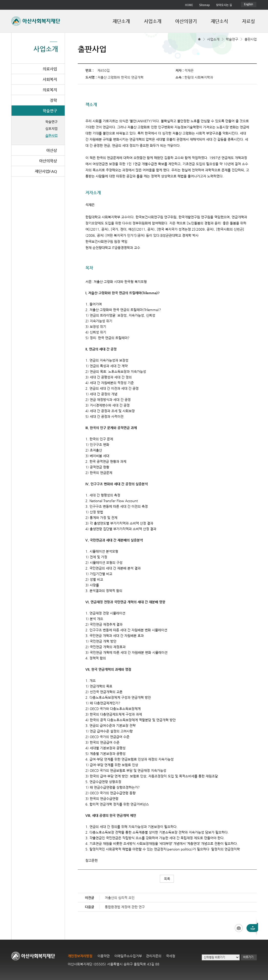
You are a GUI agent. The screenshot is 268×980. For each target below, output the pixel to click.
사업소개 (153, 21)
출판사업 (251, 39)
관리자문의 (154, 956)
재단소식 (219, 21)
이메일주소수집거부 (128, 956)
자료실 (248, 21)
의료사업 (50, 69)
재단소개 (121, 21)
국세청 (171, 956)
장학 (53, 100)
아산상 (52, 150)
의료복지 (50, 90)
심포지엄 (51, 129)
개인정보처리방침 (80, 956)
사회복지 (50, 79)
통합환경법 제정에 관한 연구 (125, 907)
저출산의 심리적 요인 (120, 898)
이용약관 (104, 956)
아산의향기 (186, 21)
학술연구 (232, 39)
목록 (167, 879)
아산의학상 (48, 161)
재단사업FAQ (46, 171)
